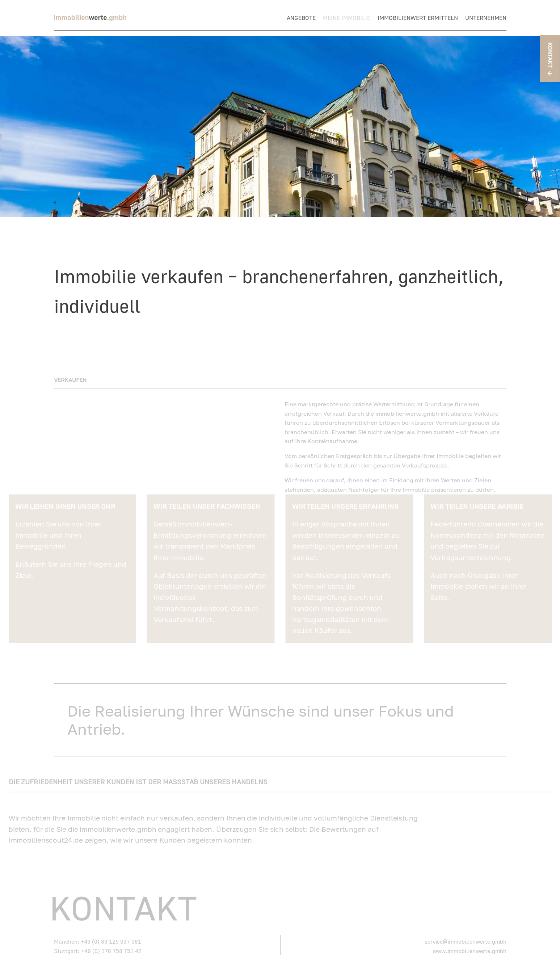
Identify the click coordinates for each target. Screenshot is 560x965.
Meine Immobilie (347, 18)
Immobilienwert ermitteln (418, 18)
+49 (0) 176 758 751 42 (111, 946)
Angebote (301, 18)
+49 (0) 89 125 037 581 (111, 937)
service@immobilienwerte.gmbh (466, 937)
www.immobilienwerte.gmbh (470, 946)
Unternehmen (486, 18)
